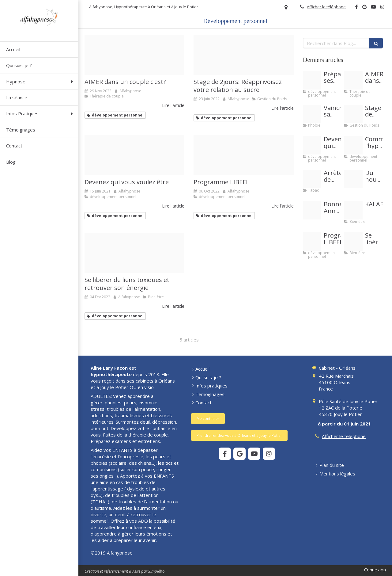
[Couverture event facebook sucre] (243, 55)
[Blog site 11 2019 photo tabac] (312, 179)
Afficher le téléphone (326, 7)
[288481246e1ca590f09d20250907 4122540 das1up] (353, 179)
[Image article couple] (134, 55)
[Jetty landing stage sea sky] (134, 155)
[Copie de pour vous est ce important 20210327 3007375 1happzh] (353, 145)
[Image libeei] (243, 155)
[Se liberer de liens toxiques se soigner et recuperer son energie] (134, 253)
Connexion (375, 570)
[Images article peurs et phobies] (312, 114)
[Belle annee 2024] (312, 210)
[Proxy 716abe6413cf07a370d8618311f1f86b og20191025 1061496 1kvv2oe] (312, 80)
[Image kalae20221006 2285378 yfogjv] (353, 210)
